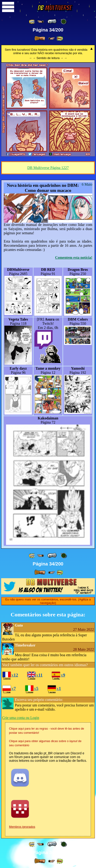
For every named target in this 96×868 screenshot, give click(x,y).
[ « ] (52, 22)
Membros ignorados (22, 827)
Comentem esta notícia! (74, 258)
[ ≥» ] (52, 39)
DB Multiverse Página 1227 (48, 168)
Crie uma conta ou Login (21, 718)
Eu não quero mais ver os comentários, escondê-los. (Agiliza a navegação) (48, 601)
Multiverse (54, 8)
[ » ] (40, 38)
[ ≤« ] (40, 22)
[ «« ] (32, 22)
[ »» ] (60, 39)
